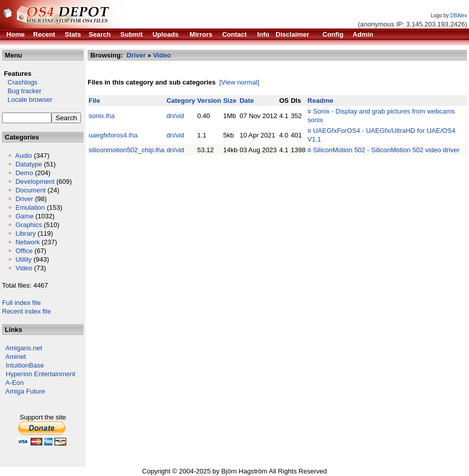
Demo (24, 173)
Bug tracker (22, 91)
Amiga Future (25, 391)
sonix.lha (102, 116)
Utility (23, 259)
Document (30, 190)
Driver (24, 199)
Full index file (21, 303)
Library (25, 233)
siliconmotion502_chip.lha (127, 150)
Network (27, 242)
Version (209, 101)
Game (24, 216)
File (94, 101)
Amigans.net (24, 348)
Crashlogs (20, 82)
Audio (24, 156)
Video (24, 268)
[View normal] (240, 82)
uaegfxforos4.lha (113, 135)
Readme (321, 101)
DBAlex (459, 16)
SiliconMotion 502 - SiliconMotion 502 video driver (387, 150)
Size (230, 101)
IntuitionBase (25, 365)
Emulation (30, 207)
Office (24, 251)
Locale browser (27, 100)
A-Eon (15, 383)
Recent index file (26, 311)
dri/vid (175, 116)
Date (246, 101)
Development (35, 181)
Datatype (29, 164)
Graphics (29, 225)
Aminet (16, 357)
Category (181, 101)
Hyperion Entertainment (40, 374)
